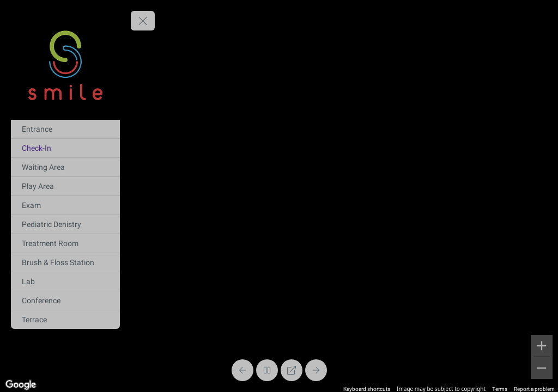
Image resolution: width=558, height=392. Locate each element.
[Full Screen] (292, 370)
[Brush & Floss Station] (65, 262)
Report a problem (534, 389)
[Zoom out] (542, 368)
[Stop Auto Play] (267, 370)
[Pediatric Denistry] (65, 224)
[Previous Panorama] (242, 370)
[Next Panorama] (316, 370)
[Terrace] (65, 320)
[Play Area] (65, 186)
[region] (279, 196)
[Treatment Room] (65, 243)
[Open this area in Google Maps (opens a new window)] (21, 385)
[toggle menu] (143, 21)
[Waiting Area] (65, 167)
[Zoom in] (542, 346)
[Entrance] (65, 129)
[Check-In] (65, 148)
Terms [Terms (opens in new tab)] (500, 389)
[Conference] (65, 301)
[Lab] (65, 281)
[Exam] (65, 205)
